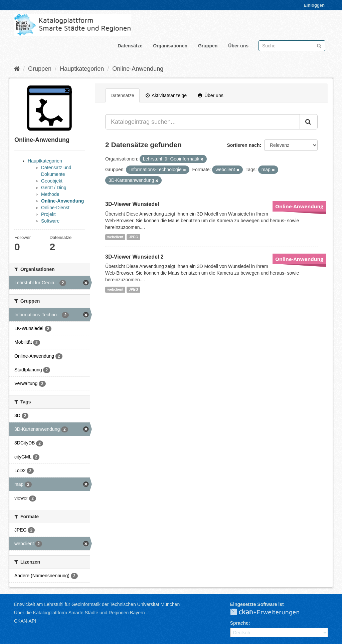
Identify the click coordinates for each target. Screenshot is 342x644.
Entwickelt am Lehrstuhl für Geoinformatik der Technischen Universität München (97, 604)
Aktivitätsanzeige (166, 95)
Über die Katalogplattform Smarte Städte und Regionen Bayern (79, 613)
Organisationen (170, 46)
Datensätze (130, 46)
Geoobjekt (52, 181)
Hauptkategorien (82, 69)
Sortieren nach (243, 145)
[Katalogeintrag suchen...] (203, 122)
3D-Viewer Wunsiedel (132, 204)
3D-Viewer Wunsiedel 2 (134, 257)
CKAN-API (25, 621)
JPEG (134, 237)
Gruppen (208, 46)
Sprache (239, 623)
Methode (50, 194)
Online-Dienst (55, 208)
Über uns (238, 46)
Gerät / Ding (54, 188)
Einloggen (314, 5)
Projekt (48, 214)
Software (50, 221)
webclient (115, 237)
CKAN (270, 612)
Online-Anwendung (138, 69)
